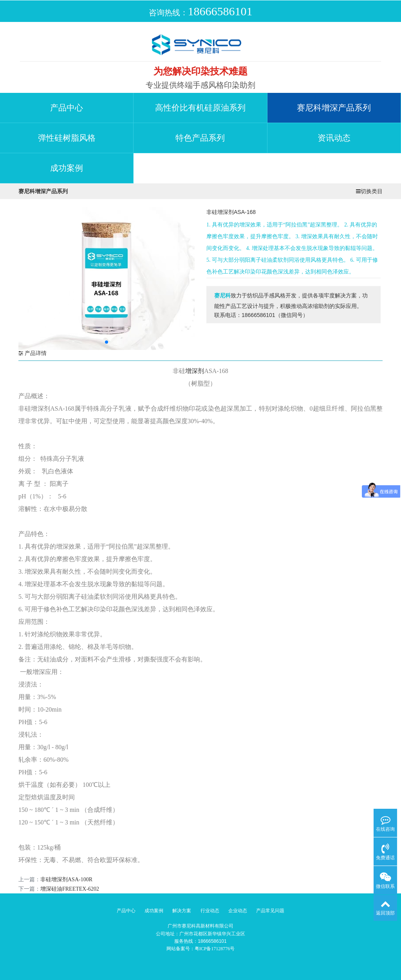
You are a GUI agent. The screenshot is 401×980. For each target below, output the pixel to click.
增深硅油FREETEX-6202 (70, 889)
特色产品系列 (200, 138)
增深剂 (195, 371)
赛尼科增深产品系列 (334, 108)
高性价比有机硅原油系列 (200, 108)
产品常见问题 (270, 911)
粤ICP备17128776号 (215, 949)
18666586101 (220, 11)
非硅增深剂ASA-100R (66, 879)
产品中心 (67, 108)
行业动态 (210, 911)
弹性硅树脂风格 (67, 138)
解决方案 (182, 911)
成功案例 (67, 168)
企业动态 (238, 911)
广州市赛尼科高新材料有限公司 (200, 926)
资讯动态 (334, 138)
